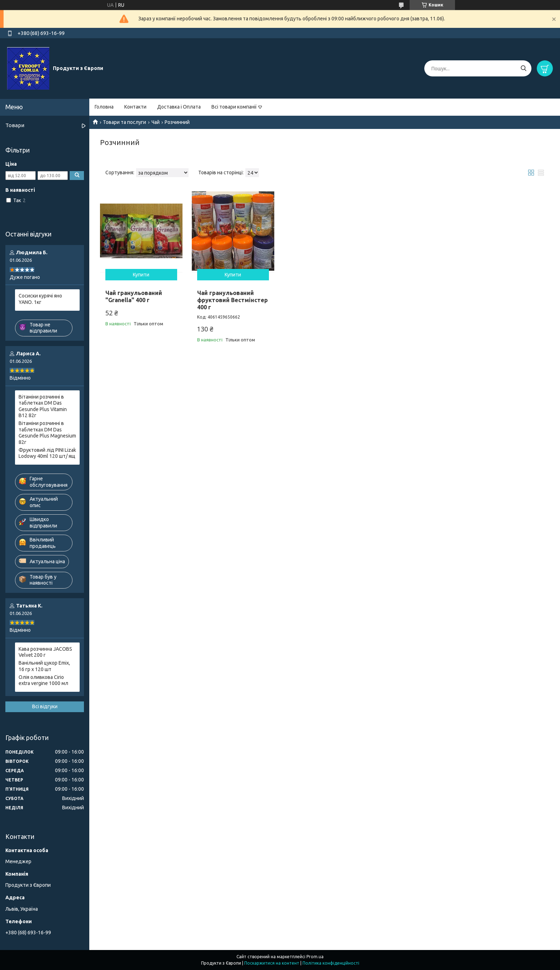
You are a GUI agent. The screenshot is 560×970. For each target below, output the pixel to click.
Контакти (135, 107)
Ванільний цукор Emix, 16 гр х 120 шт (44, 666)
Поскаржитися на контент (272, 963)
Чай (156, 122)
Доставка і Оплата (179, 107)
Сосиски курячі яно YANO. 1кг (40, 299)
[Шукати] (523, 68)
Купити (141, 275)
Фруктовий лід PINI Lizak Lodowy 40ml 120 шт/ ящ (47, 453)
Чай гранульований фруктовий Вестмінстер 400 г (232, 300)
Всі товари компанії (234, 107)
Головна (104, 107)
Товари (15, 125)
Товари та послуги (124, 122)
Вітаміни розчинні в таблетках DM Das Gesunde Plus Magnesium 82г (47, 433)
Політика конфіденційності (331, 963)
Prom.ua (315, 957)
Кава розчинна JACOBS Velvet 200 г (45, 652)
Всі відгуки (45, 706)
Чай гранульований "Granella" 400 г (134, 296)
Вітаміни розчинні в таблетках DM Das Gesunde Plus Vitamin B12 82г (43, 406)
